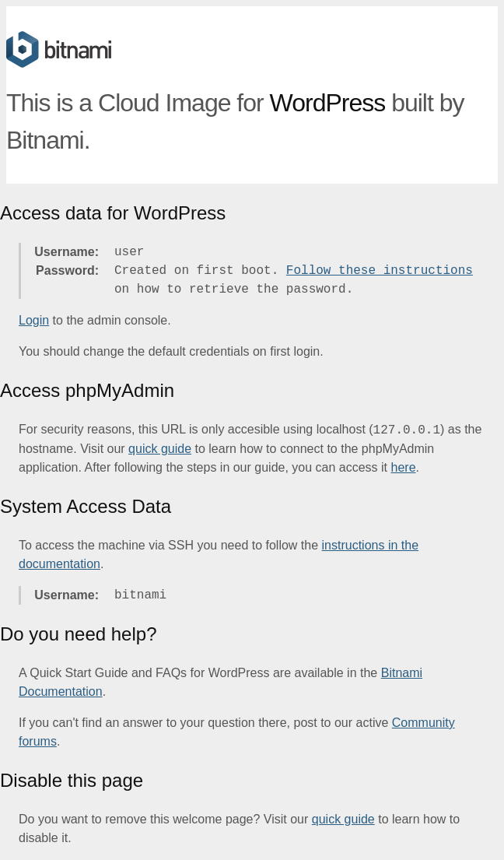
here (404, 467)
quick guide (160, 449)
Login (34, 320)
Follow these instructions (380, 271)
